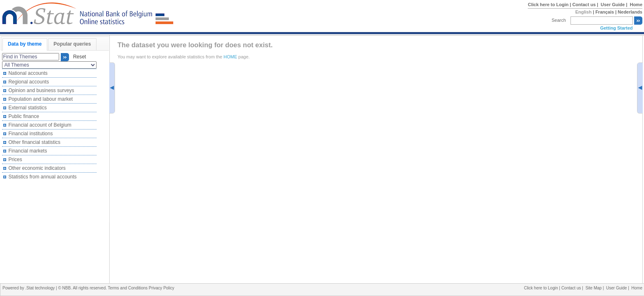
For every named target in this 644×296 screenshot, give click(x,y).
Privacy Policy (161, 288)
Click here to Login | (550, 5)
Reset (78, 57)
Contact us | (586, 5)
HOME (230, 57)
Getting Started (616, 28)
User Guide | (615, 5)
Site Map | (596, 288)
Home (636, 5)
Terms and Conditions (129, 288)
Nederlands (630, 12)
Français (605, 12)
